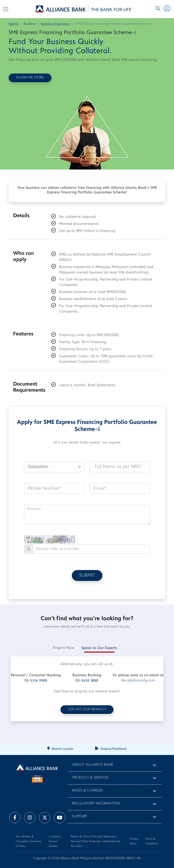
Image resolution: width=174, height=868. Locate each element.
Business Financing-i (56, 24)
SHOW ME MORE (30, 78)
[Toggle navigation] (6, 9)
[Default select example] (54, 467)
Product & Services (90, 778)
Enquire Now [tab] (64, 648)
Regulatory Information (96, 804)
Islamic (14, 24)
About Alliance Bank (93, 765)
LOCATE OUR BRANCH (87, 709)
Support (80, 817)
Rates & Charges (88, 791)
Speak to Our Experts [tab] (99, 648)
